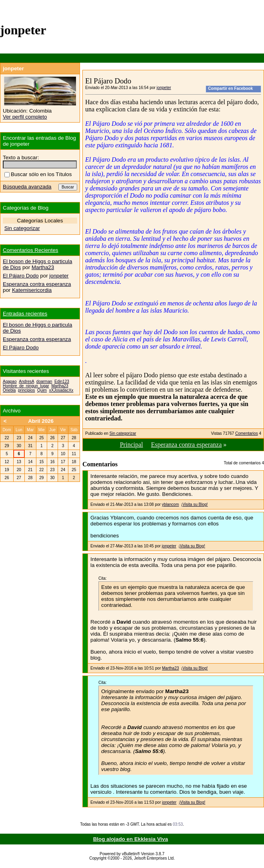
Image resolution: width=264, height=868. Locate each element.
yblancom (170, 504)
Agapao (10, 381)
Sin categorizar (123, 433)
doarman (44, 381)
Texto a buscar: (21, 158)
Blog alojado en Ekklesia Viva (131, 839)
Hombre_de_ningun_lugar (26, 386)
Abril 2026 (41, 421)
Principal (132, 445)
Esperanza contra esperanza (186, 445)
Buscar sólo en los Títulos (38, 174)
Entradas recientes (25, 314)
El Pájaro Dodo (21, 276)
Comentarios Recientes (31, 250)
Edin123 (62, 381)
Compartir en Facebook (230, 88)
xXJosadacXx (61, 390)
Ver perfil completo (25, 117)
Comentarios (247, 433)
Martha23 (170, 668)
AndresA (26, 381)
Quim (42, 390)
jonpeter (164, 88)
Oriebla (9, 390)
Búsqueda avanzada (27, 187)
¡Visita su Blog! (195, 504)
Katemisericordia (32, 290)
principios (26, 390)
